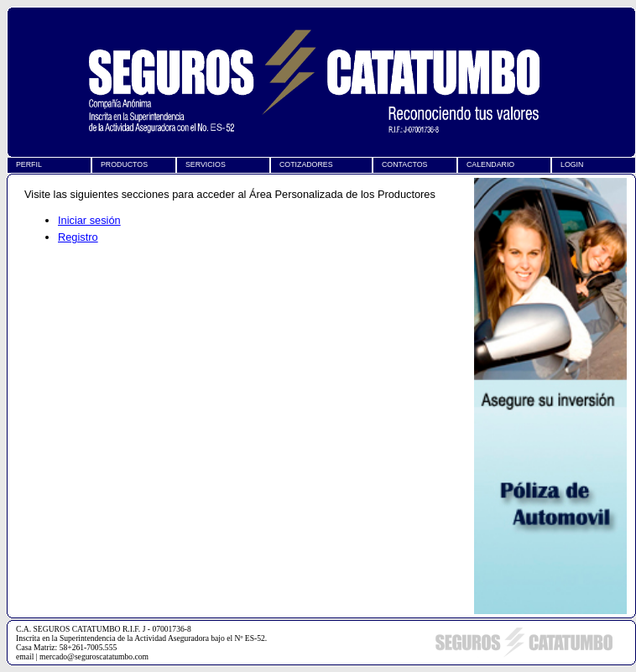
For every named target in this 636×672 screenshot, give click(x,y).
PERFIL (29, 164)
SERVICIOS (206, 164)
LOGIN (572, 164)
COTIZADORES (306, 164)
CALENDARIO (490, 164)
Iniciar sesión (89, 220)
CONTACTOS (404, 164)
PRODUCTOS (124, 164)
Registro (78, 237)
